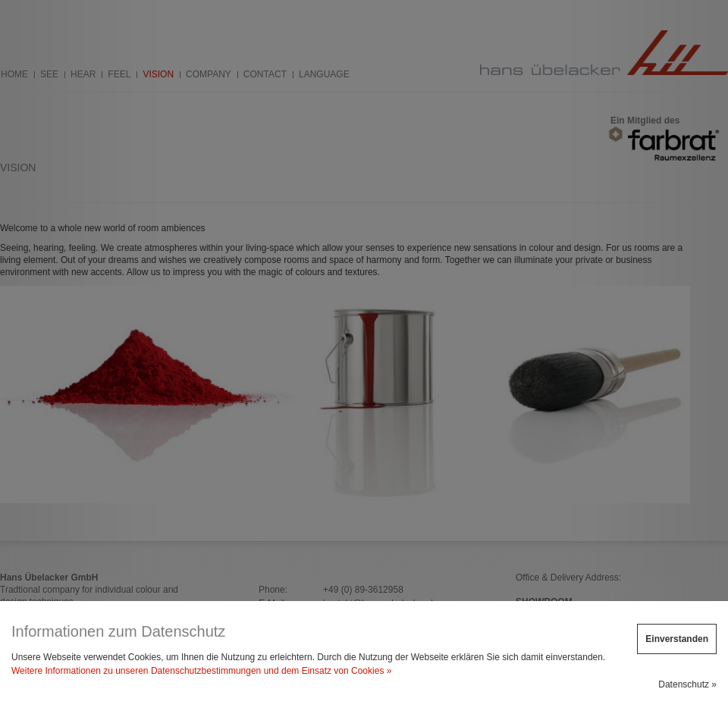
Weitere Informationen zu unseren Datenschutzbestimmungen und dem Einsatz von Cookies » (201, 671)
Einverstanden (677, 639)
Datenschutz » (687, 684)
